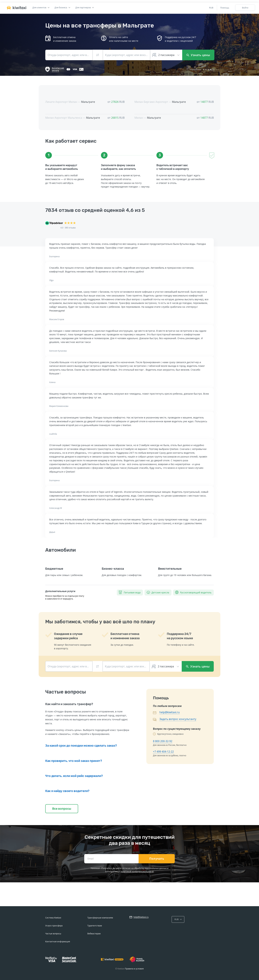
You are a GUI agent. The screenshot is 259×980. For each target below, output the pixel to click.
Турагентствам (95, 926)
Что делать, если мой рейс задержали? (74, 776)
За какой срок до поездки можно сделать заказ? (81, 746)
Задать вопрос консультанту (178, 719)
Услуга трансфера (54, 926)
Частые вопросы (53, 934)
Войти (245, 8)
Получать (157, 859)
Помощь (225, 8)
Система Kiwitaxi (53, 918)
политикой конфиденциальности (137, 872)
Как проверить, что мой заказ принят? (74, 761)
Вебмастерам (94, 934)
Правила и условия (134, 969)
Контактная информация (58, 942)
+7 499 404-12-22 (163, 752)
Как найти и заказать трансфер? (69, 704)
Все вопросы (62, 809)
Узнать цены (198, 55)
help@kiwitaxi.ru (170, 712)
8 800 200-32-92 (163, 741)
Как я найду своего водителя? (67, 791)
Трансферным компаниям (100, 918)
